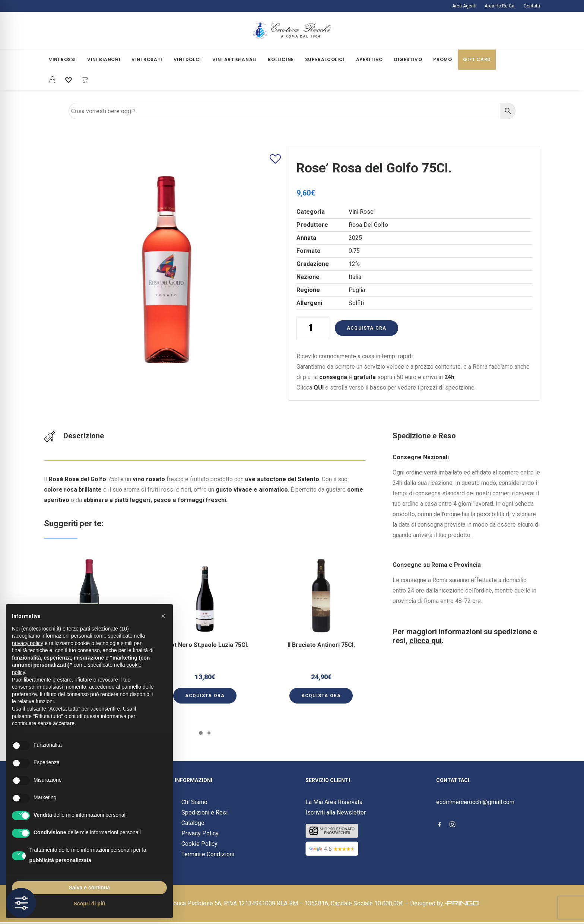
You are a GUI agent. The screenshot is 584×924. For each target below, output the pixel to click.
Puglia (357, 290)
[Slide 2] (209, 733)
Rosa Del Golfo (368, 225)
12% (354, 264)
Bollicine (281, 59)
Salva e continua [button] (89, 888)
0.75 (354, 251)
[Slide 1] (201, 733)
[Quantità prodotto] (313, 328)
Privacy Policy (200, 833)
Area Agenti (464, 6)
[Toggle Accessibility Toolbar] (21, 903)
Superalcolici (325, 59)
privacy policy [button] (28, 643)
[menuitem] (466, 6)
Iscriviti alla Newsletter (336, 812)
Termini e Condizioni (208, 854)
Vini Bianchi (104, 59)
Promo (442, 59)
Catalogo (193, 823)
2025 (355, 238)
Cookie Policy (199, 844)
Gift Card (477, 59)
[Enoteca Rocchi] (292, 31)
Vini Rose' (362, 212)
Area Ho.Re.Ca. (500, 6)
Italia (355, 277)
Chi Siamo (194, 802)
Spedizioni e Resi (204, 812)
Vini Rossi (62, 59)
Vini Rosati (147, 59)
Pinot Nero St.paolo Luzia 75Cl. (205, 637)
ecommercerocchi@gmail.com (475, 802)
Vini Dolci (187, 59)
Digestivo (408, 59)
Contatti (532, 6)
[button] (205, 612)
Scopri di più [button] (90, 904)
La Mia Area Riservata (334, 802)
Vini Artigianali (235, 59)
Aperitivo (369, 59)
